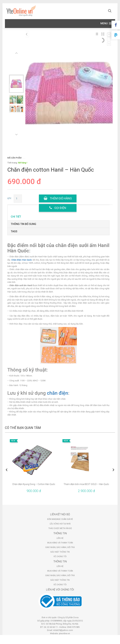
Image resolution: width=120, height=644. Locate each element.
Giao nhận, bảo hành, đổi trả (60, 547)
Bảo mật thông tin (60, 552)
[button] (106, 23)
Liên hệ (60, 538)
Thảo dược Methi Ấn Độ (60, 528)
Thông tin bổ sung (23, 224)
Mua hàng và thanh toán (60, 543)
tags (14, 231)
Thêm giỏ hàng (58, 198)
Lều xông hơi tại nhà (60, 524)
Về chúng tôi (60, 556)
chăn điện (58, 393)
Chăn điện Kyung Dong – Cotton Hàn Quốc (34, 484)
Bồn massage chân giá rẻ (60, 519)
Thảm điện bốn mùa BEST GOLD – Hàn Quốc (86, 484)
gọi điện (58, 208)
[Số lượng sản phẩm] (18, 199)
